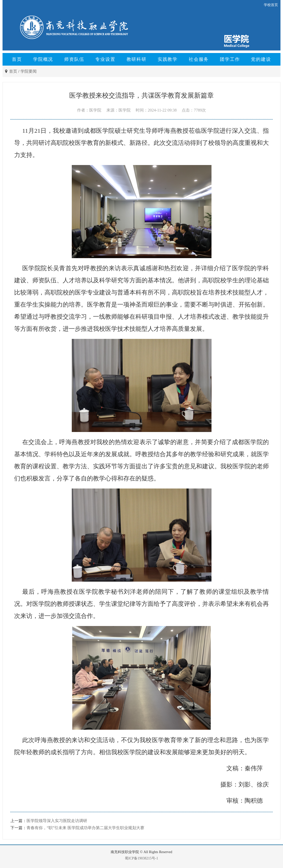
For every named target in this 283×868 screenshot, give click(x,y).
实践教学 (168, 59)
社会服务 (199, 59)
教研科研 (137, 59)
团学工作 (230, 59)
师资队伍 (74, 59)
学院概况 (43, 59)
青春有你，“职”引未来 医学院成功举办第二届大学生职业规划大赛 (85, 828)
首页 (17, 59)
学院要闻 (29, 71)
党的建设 (261, 59)
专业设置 (105, 59)
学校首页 (271, 5)
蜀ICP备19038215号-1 (141, 858)
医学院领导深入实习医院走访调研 (57, 821)
